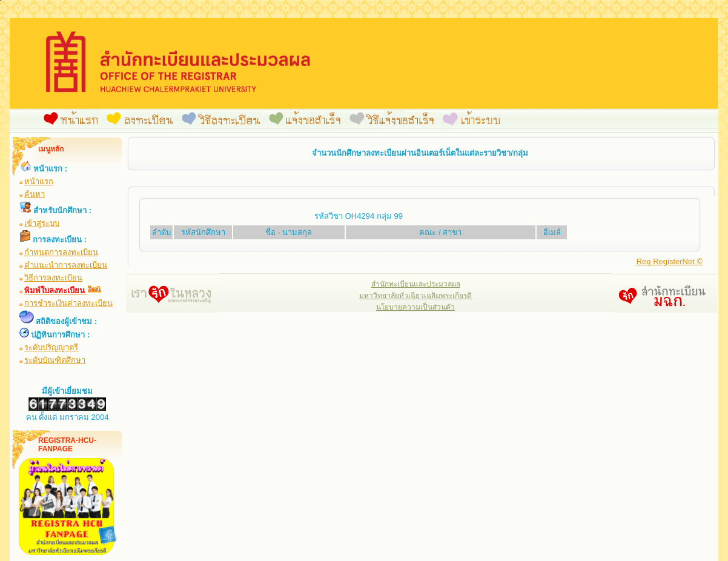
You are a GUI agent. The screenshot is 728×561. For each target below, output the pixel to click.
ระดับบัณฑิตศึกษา (55, 360)
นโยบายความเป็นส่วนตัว (415, 307)
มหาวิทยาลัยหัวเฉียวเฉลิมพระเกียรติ (415, 296)
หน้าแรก (39, 181)
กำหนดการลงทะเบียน (61, 252)
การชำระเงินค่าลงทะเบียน (68, 303)
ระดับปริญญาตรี (51, 347)
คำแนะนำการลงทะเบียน (66, 265)
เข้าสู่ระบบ (42, 223)
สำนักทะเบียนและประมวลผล (416, 284)
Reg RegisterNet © (670, 261)
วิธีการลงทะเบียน (53, 278)
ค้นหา (35, 194)
